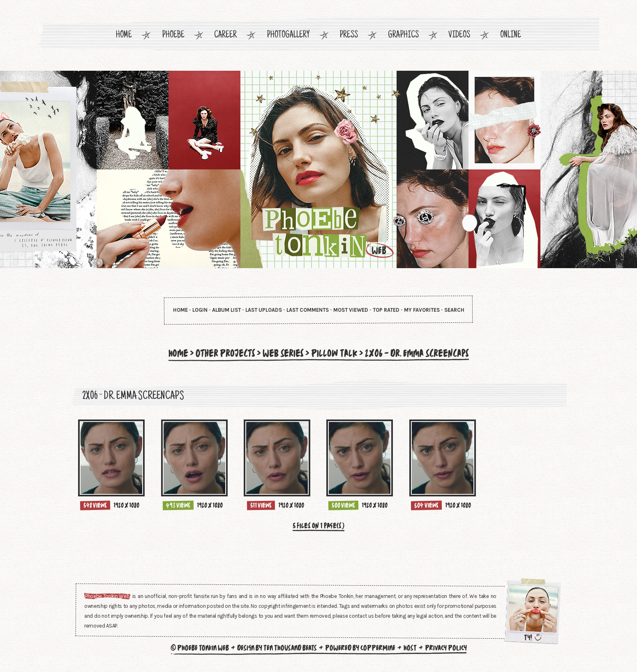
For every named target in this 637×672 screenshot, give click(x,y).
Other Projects (225, 353)
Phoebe (173, 36)
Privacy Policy (446, 648)
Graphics (403, 36)
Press (349, 36)
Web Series (283, 353)
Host (410, 648)
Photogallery (288, 36)
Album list (226, 310)
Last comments (308, 310)
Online (511, 36)
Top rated (386, 310)
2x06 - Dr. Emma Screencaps (417, 353)
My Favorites (422, 310)
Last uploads (264, 310)
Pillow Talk (334, 353)
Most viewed (351, 310)
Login (200, 310)
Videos (459, 36)
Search (454, 310)
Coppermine (378, 648)
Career (225, 36)
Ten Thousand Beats (290, 648)
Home (124, 36)
